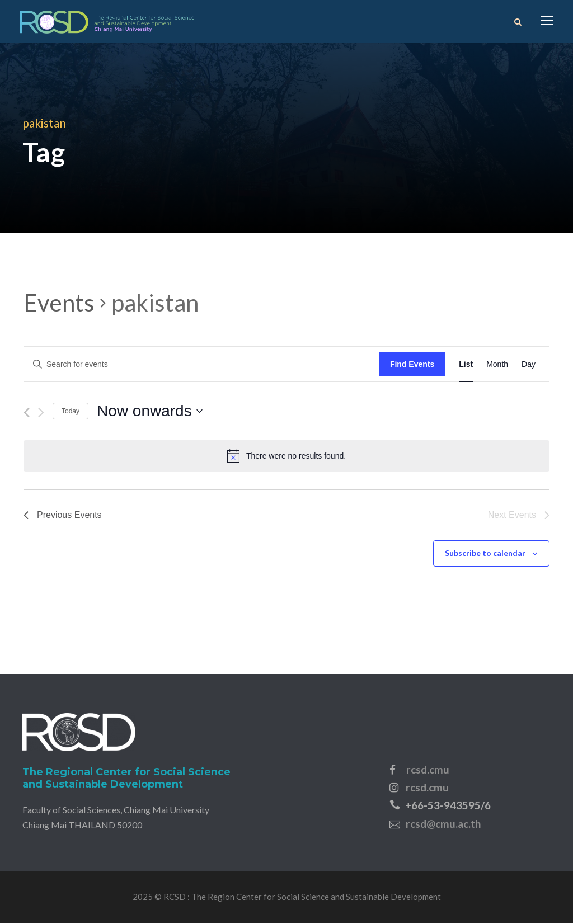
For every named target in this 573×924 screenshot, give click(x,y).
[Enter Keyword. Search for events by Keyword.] (201, 366)
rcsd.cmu (428, 770)
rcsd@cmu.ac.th (443, 825)
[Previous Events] (27, 414)
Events (59, 304)
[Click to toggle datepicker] (150, 413)
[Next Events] (41, 414)
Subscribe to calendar (485, 555)
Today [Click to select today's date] (71, 412)
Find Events (412, 365)
